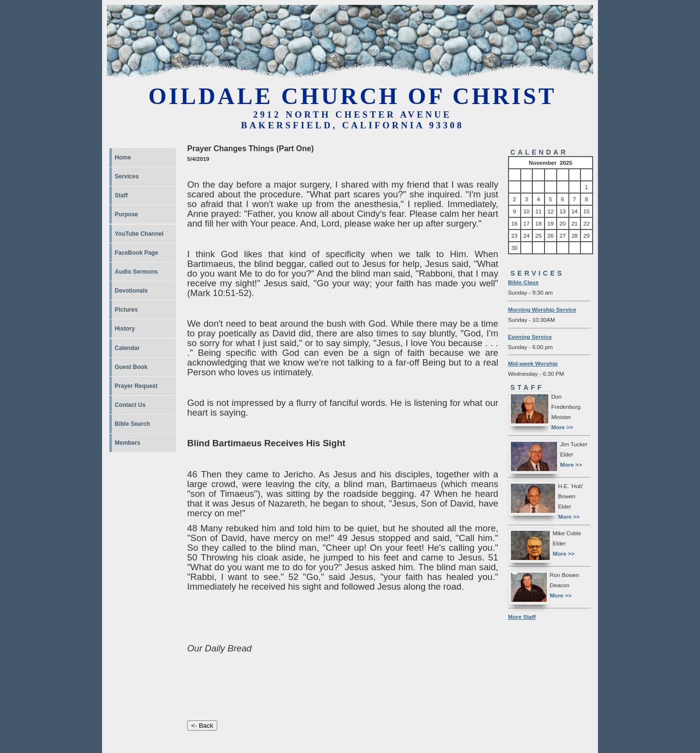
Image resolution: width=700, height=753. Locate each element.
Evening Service (530, 337)
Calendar (127, 348)
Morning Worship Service (542, 309)
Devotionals (131, 291)
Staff (121, 195)
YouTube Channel (139, 234)
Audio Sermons (136, 272)
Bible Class (523, 282)
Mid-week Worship (533, 363)
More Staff (522, 617)
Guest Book (131, 367)
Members (128, 443)
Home (123, 158)
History (125, 329)
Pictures (126, 310)
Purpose (126, 214)
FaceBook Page (136, 253)
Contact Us (130, 405)
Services (127, 176)
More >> (562, 427)
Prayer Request (136, 386)
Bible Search (132, 424)
